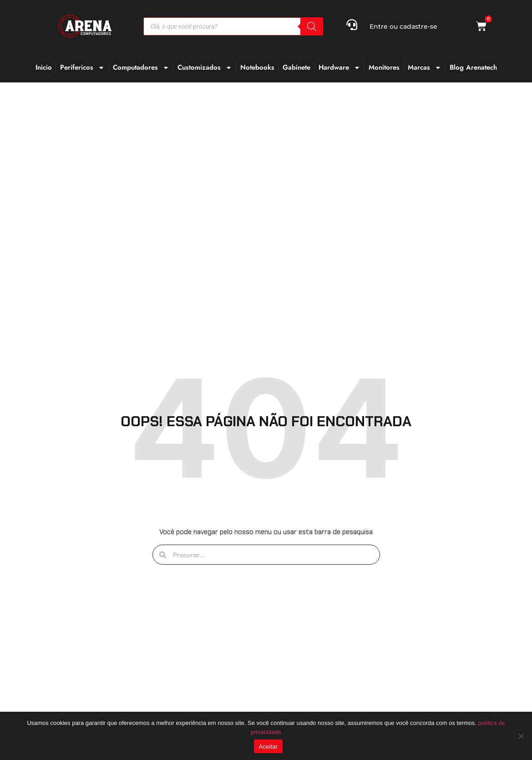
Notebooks (257, 67)
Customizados (205, 68)
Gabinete (296, 67)
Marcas (425, 68)
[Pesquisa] (312, 26)
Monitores (384, 67)
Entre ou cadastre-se (403, 26)
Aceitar (268, 747)
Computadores (141, 68)
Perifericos (82, 68)
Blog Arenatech (473, 67)
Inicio (44, 67)
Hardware (339, 68)
